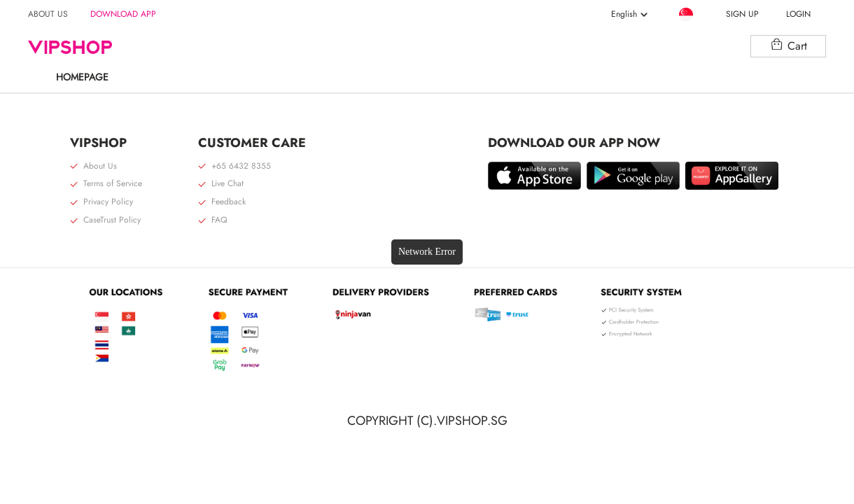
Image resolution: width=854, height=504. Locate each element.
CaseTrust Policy (105, 220)
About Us (93, 167)
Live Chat (221, 184)
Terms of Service (106, 184)
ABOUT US (48, 14)
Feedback (222, 202)
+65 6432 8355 (234, 167)
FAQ (212, 220)
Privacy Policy (101, 202)
